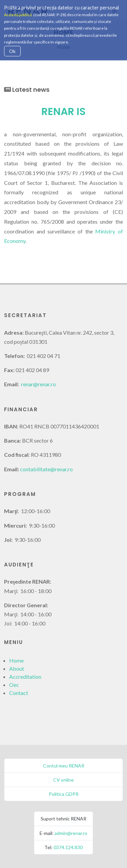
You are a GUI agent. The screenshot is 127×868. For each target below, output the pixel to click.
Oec (14, 685)
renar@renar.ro (38, 384)
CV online (63, 780)
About (17, 668)
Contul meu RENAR (64, 766)
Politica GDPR (64, 794)
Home (16, 660)
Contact (19, 693)
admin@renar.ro (71, 833)
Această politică (18, 15)
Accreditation (25, 677)
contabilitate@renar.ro (46, 469)
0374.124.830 (68, 847)
